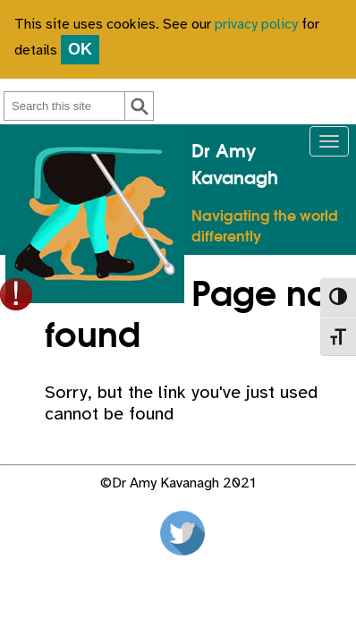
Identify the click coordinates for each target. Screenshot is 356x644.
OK (80, 49)
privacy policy (256, 25)
